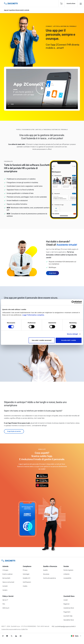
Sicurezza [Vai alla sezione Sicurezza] (46, 574)
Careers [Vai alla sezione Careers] (5, 590)
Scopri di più (52, 273)
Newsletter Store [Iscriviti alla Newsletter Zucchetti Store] (69, 620)
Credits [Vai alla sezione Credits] (25, 586)
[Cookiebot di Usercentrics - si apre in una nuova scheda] (73, 302)
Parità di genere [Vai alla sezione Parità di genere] (68, 570)
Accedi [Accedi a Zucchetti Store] (66, 600)
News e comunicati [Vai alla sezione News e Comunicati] (8, 582)
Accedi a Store (71, 3)
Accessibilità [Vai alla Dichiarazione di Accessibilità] (67, 578)
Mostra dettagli (72, 334)
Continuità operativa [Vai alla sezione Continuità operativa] (50, 578)
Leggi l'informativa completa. (33, 315)
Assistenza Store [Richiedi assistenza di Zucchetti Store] (69, 608)
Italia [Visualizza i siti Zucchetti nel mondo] (76, 636)
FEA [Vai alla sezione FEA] (4, 604)
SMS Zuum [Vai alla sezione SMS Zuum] (6, 608)
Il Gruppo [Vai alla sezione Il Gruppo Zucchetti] (5, 570)
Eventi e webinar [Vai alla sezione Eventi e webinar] (8, 574)
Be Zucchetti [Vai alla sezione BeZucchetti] (6, 578)
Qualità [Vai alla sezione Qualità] (45, 570)
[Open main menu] (81, 3)
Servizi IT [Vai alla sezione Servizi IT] (5, 600)
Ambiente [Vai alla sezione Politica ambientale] (66, 574)
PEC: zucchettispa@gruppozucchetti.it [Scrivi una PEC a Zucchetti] (64, 626)
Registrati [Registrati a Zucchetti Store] (66, 604)
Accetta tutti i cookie (69, 340)
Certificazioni (27, 582)
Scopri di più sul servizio (14, 431)
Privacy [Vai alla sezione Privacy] (25, 570)
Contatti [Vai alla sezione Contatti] (5, 586)
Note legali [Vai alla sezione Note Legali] (26, 574)
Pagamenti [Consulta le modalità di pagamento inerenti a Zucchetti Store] (67, 612)
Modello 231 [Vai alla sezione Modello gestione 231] (27, 578)
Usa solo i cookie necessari (42, 340)
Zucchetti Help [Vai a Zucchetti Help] (68, 616)
